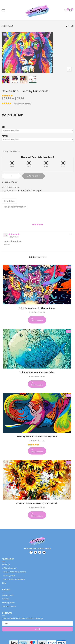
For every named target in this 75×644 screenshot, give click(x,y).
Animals (19, 191)
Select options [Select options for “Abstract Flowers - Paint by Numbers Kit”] (37, 515)
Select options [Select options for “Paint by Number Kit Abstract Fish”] (37, 384)
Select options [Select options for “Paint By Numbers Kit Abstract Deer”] (37, 320)
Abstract (11, 191)
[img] (14, 234)
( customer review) (22, 104)
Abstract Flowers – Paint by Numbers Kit (37, 503)
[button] (7, 96)
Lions (33, 191)
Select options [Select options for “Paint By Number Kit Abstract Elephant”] (37, 451)
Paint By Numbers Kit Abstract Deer (37, 308)
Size (3, 127)
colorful (27, 191)
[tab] (37, 201)
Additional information (15, 207)
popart (39, 191)
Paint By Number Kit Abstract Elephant (37, 436)
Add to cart (33, 176)
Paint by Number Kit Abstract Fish (37, 372)
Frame (5, 136)
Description (9, 201)
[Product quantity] (11, 176)
